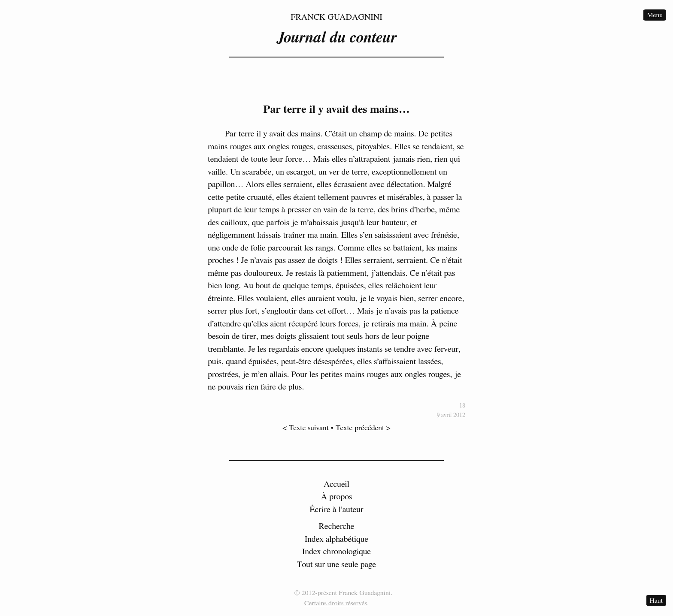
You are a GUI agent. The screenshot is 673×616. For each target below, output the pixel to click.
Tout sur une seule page (336, 565)
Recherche (337, 526)
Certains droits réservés (336, 603)
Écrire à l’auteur (336, 510)
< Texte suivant (306, 428)
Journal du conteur (336, 38)
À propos (337, 497)
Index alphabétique (337, 539)
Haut (656, 600)
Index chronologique (336, 552)
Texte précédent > (363, 428)
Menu (655, 15)
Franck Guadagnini (336, 17)
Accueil (336, 484)
